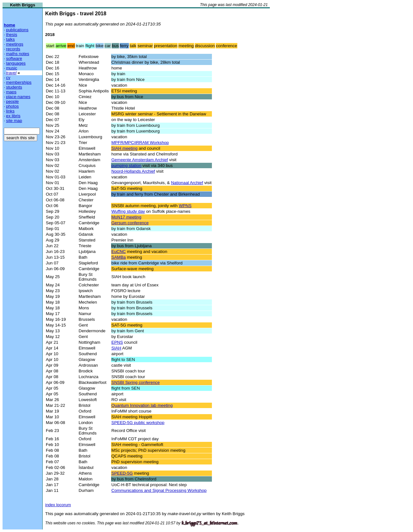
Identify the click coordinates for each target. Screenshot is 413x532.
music (12, 68)
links (10, 111)
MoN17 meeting (126, 217)
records (13, 49)
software (14, 58)
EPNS (117, 342)
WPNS (185, 206)
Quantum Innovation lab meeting (142, 405)
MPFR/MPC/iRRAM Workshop (140, 143)
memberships (19, 82)
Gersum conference (130, 223)
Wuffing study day (128, 211)
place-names (18, 97)
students (14, 87)
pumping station (126, 165)
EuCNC (119, 252)
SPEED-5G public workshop (138, 423)
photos (12, 106)
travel (11, 73)
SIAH (116, 348)
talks (10, 39)
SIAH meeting (124, 148)
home (10, 25)
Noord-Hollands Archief (133, 171)
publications (17, 30)
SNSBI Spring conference (136, 382)
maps (11, 92)
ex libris (13, 116)
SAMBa (119, 257)
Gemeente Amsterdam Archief (140, 160)
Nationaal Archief (187, 183)
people (12, 101)
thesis (12, 35)
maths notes (18, 54)
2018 (50, 35)
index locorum (58, 505)
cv (8, 78)
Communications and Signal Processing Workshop (159, 490)
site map (14, 121)
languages (16, 63)
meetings (15, 44)
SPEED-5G (122, 473)
